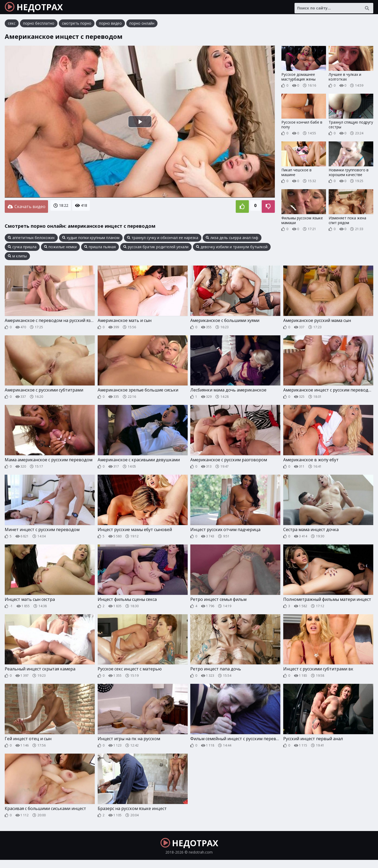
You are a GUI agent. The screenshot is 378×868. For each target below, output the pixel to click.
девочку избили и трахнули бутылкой (232, 249)
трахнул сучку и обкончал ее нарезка (163, 240)
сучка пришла (22, 249)
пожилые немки (60, 249)
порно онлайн (142, 27)
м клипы (17, 258)
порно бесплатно (39, 27)
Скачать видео (26, 210)
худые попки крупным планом (91, 240)
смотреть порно (77, 27)
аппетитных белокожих (31, 240)
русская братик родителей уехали (156, 249)
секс (12, 27)
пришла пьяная (100, 249)
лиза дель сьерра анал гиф (232, 240)
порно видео (110, 27)
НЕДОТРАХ (40, 9)
